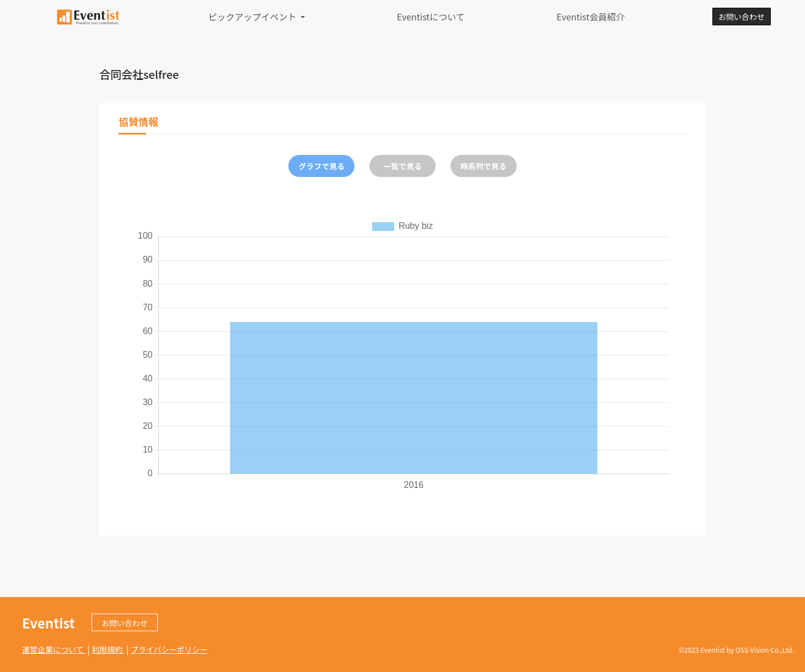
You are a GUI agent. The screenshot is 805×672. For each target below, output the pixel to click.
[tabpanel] (402, 354)
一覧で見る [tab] (402, 166)
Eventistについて (431, 17)
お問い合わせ (742, 17)
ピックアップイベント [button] (254, 17)
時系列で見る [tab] (484, 166)
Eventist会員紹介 (591, 17)
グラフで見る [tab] (321, 166)
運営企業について (54, 649)
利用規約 (108, 649)
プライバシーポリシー (169, 649)
